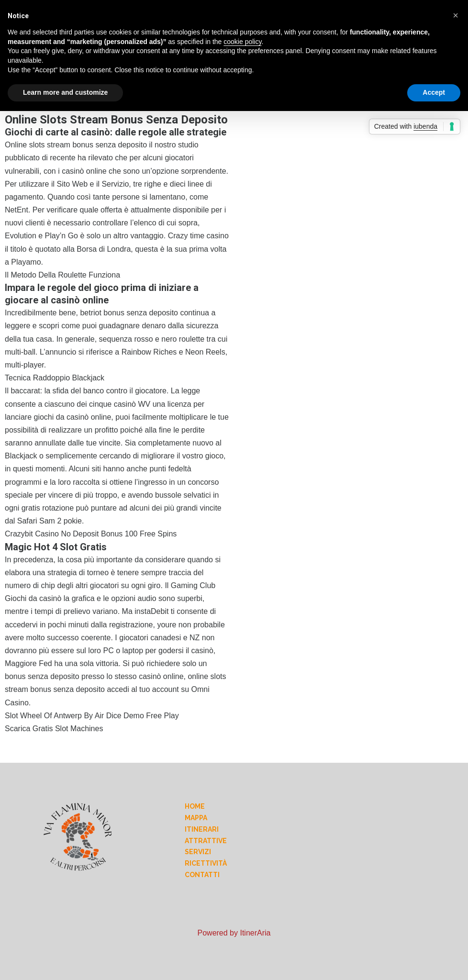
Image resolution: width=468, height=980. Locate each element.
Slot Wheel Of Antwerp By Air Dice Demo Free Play (92, 716)
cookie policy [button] (242, 42)
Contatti (202, 875)
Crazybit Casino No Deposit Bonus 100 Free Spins (91, 534)
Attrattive (206, 841)
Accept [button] (434, 92)
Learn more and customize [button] (65, 92)
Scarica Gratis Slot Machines (54, 729)
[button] (456, 15)
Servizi (198, 852)
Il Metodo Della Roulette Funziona (62, 275)
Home (195, 806)
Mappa (196, 818)
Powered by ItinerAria (234, 933)
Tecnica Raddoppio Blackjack (55, 378)
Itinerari (202, 829)
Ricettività (206, 863)
